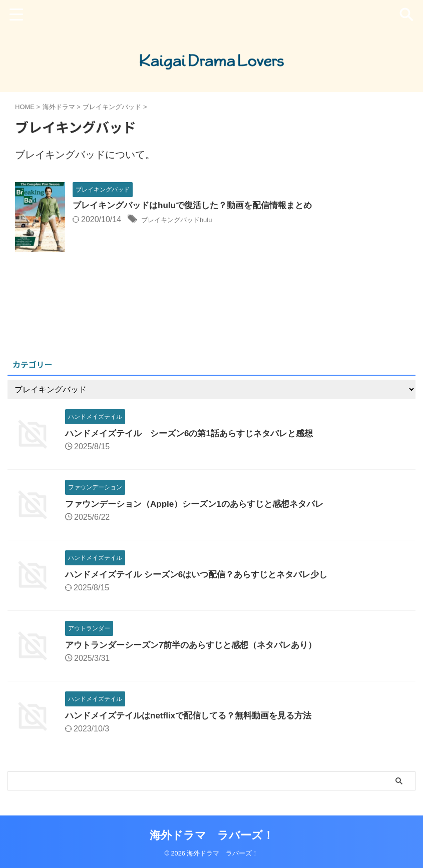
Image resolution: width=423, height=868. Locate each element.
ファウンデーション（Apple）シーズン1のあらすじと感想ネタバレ (202, 504)
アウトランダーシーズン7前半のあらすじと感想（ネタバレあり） (198, 645)
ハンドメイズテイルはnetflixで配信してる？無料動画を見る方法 (195, 715)
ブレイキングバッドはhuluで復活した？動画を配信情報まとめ (199, 206)
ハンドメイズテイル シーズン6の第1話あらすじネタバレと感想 (196, 433)
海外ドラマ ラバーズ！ (212, 835)
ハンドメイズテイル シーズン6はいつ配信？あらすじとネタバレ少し (204, 574)
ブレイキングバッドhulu (185, 220)
